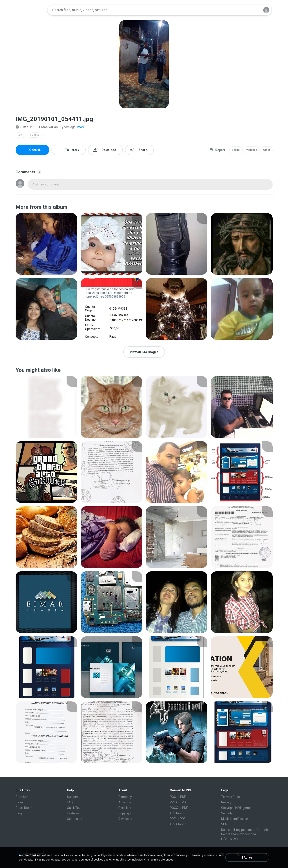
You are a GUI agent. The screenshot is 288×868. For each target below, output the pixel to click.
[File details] (46, 244)
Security (227, 813)
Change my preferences (159, 860)
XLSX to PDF (178, 824)
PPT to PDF (178, 819)
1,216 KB (35, 135)
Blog (19, 813)
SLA (224, 824)
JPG (21, 135)
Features (73, 813)
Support (73, 797)
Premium (22, 797)
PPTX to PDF (179, 802)
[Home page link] (30, 10)
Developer (125, 819)
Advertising (126, 802)
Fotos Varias (46, 127)
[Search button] (254, 10)
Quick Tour (74, 808)
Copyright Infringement (237, 808)
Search (21, 802)
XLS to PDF (177, 813)
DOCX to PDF (179, 808)
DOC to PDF (178, 797)
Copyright (125, 813)
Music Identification (235, 819)
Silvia (22, 127)
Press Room (24, 808)
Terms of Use (231, 797)
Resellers (125, 808)
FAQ (70, 802)
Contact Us (75, 819)
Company (125, 797)
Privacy (226, 802)
